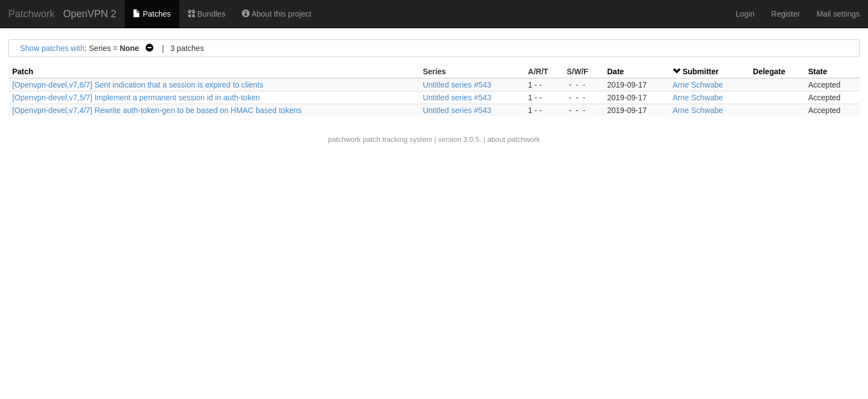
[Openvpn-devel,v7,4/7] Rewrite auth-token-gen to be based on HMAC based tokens (157, 110)
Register (786, 14)
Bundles (206, 14)
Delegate (769, 71)
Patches (152, 14)
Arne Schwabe (698, 85)
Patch (23, 71)
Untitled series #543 (457, 85)
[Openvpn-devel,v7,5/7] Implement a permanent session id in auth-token (136, 98)
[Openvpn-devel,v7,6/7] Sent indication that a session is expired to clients (138, 85)
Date (616, 71)
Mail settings (838, 14)
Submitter (701, 71)
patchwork (344, 139)
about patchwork (513, 139)
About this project (277, 14)
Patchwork (32, 14)
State (818, 71)
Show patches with (52, 48)
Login (745, 14)
